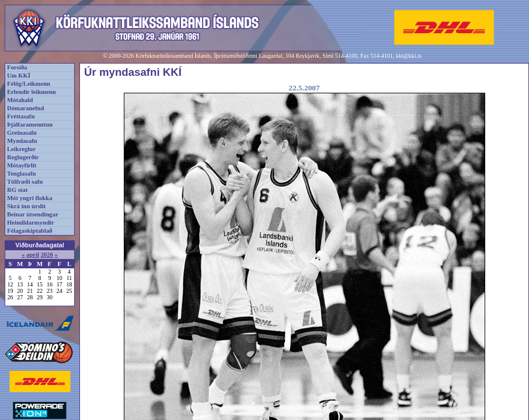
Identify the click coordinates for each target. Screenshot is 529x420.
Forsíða (17, 67)
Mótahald (20, 100)
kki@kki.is (409, 56)
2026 (47, 255)
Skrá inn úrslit (26, 206)
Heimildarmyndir (31, 223)
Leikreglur (21, 149)
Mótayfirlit (22, 165)
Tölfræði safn (25, 182)
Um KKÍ (19, 76)
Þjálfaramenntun (30, 125)
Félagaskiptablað (30, 231)
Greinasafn (22, 133)
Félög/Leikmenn (29, 84)
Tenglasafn (21, 174)
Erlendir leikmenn (32, 92)
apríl (33, 255)
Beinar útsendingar (33, 214)
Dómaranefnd (25, 108)
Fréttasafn (21, 116)
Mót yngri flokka (30, 198)
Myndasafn (22, 141)
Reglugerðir (23, 157)
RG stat (17, 190)
